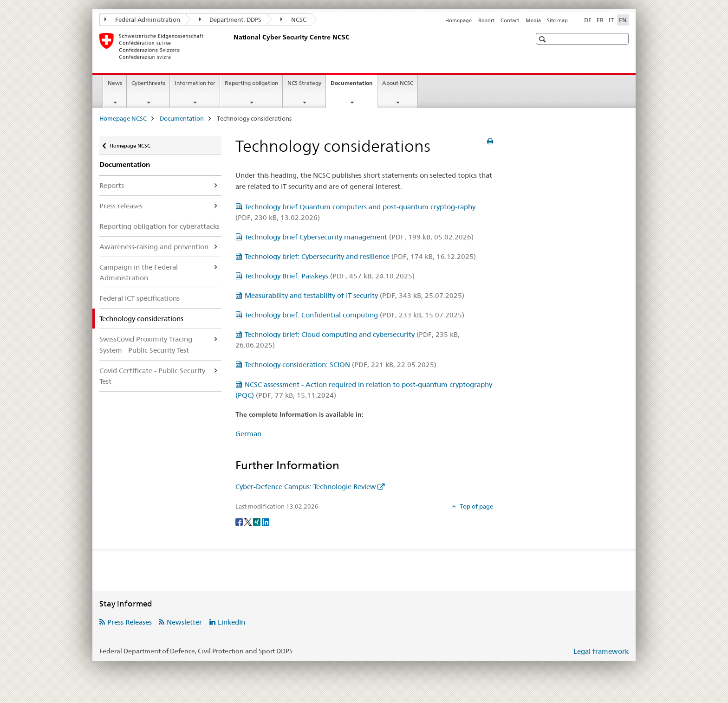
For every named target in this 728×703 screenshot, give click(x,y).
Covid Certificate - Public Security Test (152, 376)
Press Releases (130, 622)
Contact (510, 20)
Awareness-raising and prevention (154, 247)
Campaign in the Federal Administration (139, 272)
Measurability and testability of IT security (354, 295)
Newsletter (184, 622)
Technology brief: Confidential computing (354, 315)
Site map (557, 20)
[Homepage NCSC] (232, 46)
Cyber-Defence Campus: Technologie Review (306, 487)
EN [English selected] (623, 20)
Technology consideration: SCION (341, 364)
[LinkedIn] (266, 522)
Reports (112, 185)
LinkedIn (231, 622)
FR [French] (600, 20)
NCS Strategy (304, 83)
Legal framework (601, 651)
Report (486, 20)
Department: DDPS (231, 19)
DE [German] (588, 20)
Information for (195, 83)
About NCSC (398, 83)
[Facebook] (240, 522)
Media (533, 20)
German (248, 434)
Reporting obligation (251, 83)
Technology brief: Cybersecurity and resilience (360, 256)
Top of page (476, 506)
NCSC (293, 19)
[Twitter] (249, 522)
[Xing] (257, 522)
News (115, 83)
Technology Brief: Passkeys (330, 276)
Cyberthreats (148, 83)
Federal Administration (142, 19)
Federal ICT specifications (140, 298)
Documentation (354, 86)
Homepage (458, 20)
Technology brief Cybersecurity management (359, 237)
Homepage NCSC (123, 118)
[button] (543, 39)
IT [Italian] (611, 20)
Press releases (121, 206)
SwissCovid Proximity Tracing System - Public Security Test (146, 344)
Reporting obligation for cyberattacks (159, 226)
